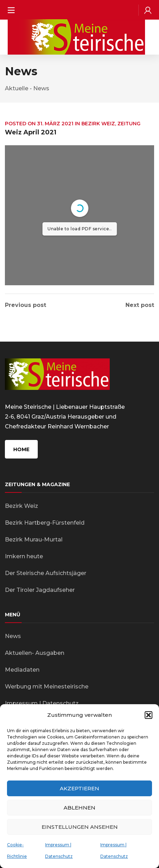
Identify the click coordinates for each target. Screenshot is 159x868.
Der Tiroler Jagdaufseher (40, 590)
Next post (140, 305)
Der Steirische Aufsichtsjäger (46, 573)
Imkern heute (24, 556)
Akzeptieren (79, 788)
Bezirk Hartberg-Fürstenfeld (45, 523)
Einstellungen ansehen (80, 827)
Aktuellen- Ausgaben (35, 653)
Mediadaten (22, 670)
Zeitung (129, 124)
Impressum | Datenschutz (42, 703)
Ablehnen (79, 808)
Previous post (26, 305)
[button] (149, 715)
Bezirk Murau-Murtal (34, 540)
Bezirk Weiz (98, 124)
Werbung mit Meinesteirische (47, 687)
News (13, 636)
